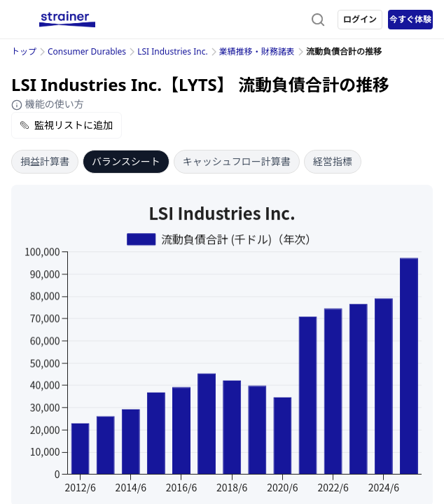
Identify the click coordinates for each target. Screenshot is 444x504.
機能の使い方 (48, 104)
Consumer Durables (87, 51)
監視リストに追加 (67, 125)
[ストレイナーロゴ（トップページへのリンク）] (67, 20)
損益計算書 (45, 161)
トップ (24, 51)
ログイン (360, 19)
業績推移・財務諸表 (257, 51)
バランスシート (126, 161)
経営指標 (333, 161)
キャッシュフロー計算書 (237, 161)
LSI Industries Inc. (173, 51)
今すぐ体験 (410, 19)
